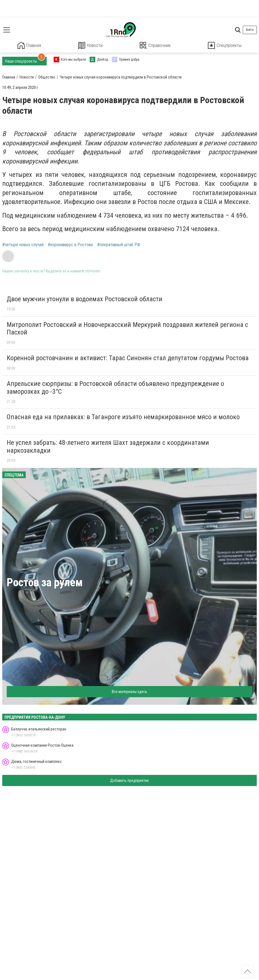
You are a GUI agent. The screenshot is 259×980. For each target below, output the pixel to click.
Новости (90, 45)
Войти (250, 30)
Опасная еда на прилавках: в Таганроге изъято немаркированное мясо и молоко (123, 417)
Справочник (155, 45)
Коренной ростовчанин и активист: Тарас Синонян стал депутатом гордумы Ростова (128, 358)
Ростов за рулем (45, 582)
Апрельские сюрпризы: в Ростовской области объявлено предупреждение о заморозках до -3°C (115, 387)
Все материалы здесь (129, 691)
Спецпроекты (225, 45)
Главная (29, 45)
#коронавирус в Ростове (70, 245)
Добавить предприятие (129, 780)
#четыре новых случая (23, 245)
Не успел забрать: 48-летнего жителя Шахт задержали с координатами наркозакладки (108, 446)
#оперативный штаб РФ (119, 245)
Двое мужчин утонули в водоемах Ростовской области (85, 299)
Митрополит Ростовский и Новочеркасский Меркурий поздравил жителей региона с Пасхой (127, 328)
